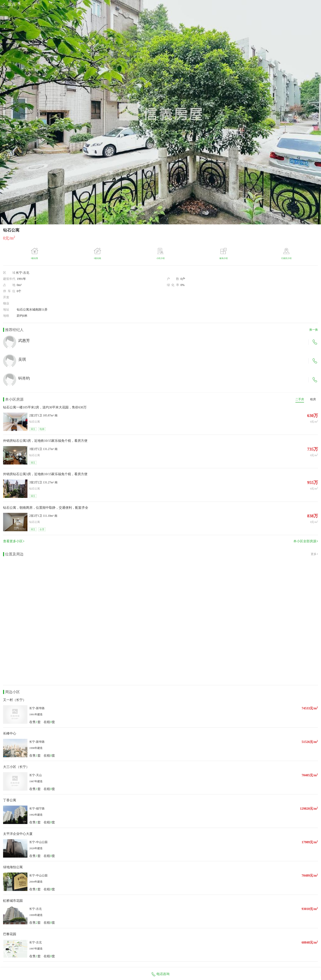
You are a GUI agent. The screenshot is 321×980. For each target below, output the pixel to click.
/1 (316, 220)
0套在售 (34, 258)
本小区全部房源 (306, 541)
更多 (314, 554)
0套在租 (98, 258)
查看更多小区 (14, 541)
